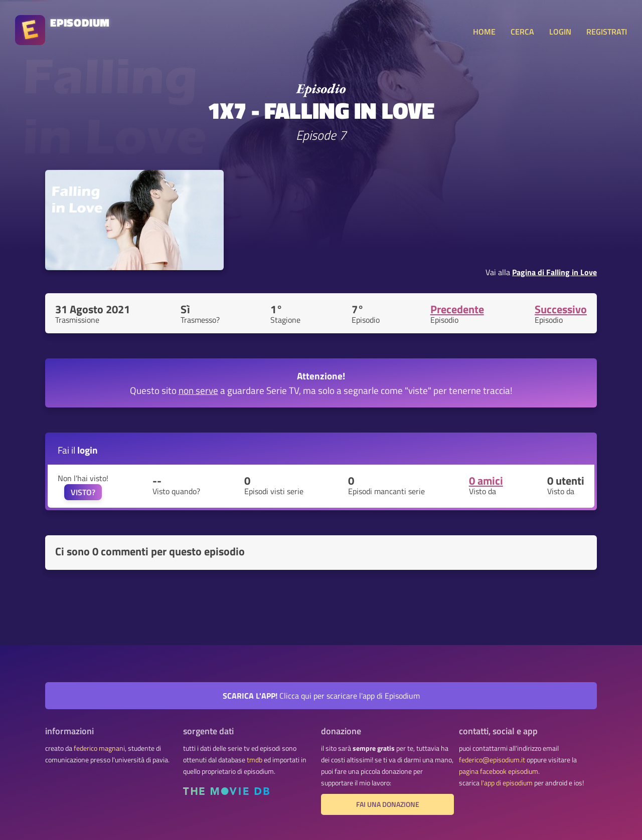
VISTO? (83, 492)
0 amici (486, 481)
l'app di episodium (507, 783)
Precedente (457, 309)
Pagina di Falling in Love (554, 272)
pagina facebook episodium (499, 771)
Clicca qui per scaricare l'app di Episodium (321, 696)
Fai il (78, 450)
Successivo (561, 309)
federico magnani (99, 748)
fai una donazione (388, 804)
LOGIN (560, 32)
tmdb (255, 760)
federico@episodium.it (492, 760)
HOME (484, 32)
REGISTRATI (607, 32)
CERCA (522, 32)
